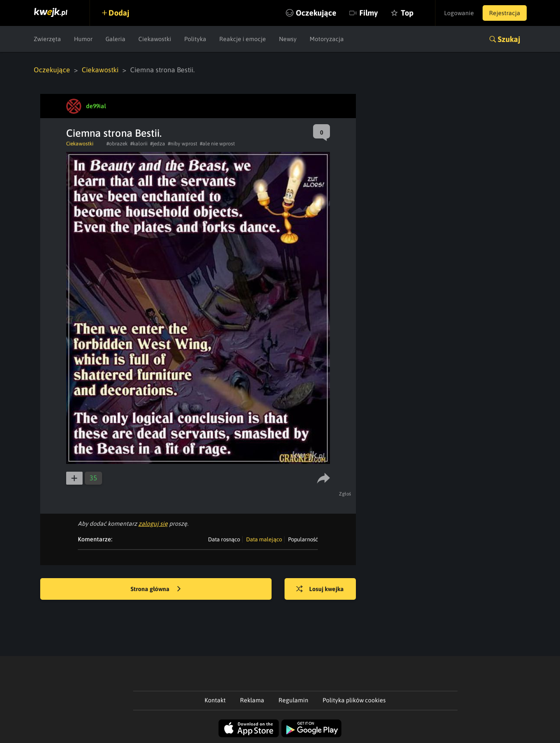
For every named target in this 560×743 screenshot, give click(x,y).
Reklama (252, 700)
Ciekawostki (155, 39)
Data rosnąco (224, 539)
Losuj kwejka (320, 589)
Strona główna (156, 589)
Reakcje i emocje (243, 39)
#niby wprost (182, 144)
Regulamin (293, 700)
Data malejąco (264, 539)
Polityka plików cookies (354, 700)
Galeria (115, 39)
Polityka (195, 39)
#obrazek (117, 144)
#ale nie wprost (217, 144)
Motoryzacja (327, 39)
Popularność (303, 539)
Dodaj (119, 13)
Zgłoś (345, 494)
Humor (83, 39)
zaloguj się (153, 524)
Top (407, 13)
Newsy (288, 39)
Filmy (369, 13)
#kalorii (139, 144)
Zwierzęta (47, 39)
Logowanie (459, 13)
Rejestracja (505, 13)
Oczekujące (316, 13)
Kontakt (215, 700)
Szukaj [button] (509, 39)
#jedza (158, 144)
